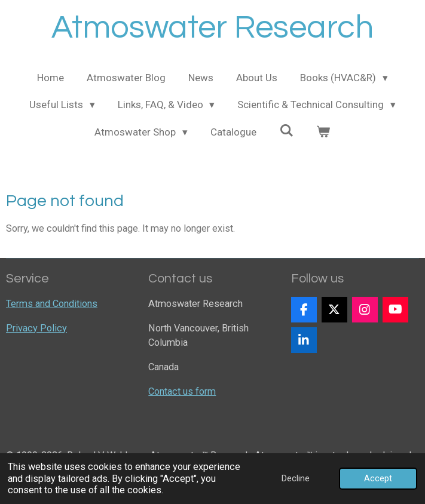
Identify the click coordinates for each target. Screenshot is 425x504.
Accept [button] (378, 478)
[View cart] (323, 133)
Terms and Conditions (52, 304)
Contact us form (182, 391)
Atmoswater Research (212, 28)
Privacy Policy (36, 328)
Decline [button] (296, 478)
